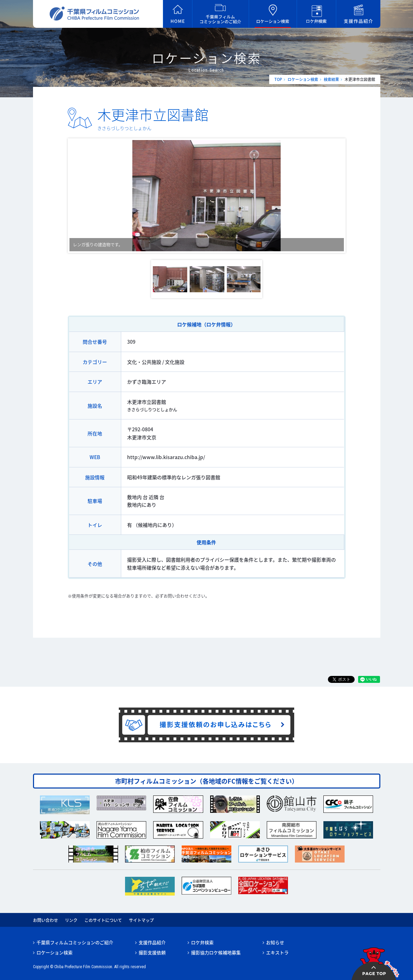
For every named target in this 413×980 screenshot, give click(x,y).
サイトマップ (141, 920)
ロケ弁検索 (202, 942)
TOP (278, 79)
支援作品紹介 (152, 942)
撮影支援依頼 (152, 952)
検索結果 (331, 79)
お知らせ (275, 942)
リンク (71, 920)
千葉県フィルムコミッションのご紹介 (75, 942)
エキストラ (277, 952)
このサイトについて (103, 920)
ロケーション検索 (303, 79)
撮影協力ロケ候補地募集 (216, 952)
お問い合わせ (46, 920)
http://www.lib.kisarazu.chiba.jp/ (166, 457)
